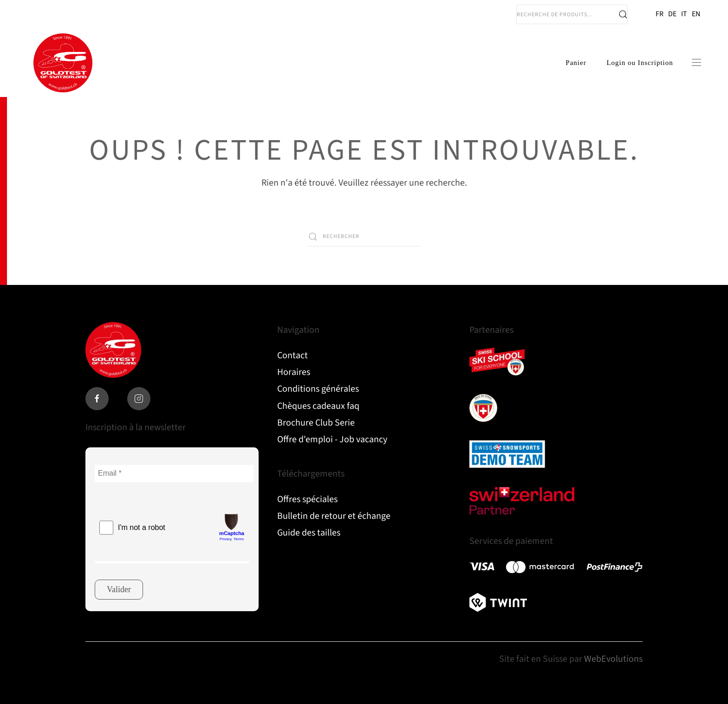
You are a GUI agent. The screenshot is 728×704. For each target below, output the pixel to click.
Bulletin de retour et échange (334, 516)
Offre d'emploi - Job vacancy (332, 439)
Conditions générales (318, 389)
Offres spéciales (307, 499)
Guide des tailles (309, 533)
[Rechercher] (364, 238)
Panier (575, 63)
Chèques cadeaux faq (318, 406)
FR (660, 14)
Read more (497, 364)
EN (696, 14)
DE (672, 14)
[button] (695, 64)
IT (684, 14)
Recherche (623, 14)
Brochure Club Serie (316, 423)
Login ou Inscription (639, 63)
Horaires (294, 372)
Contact (292, 355)
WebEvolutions (613, 659)
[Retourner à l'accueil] (63, 64)
